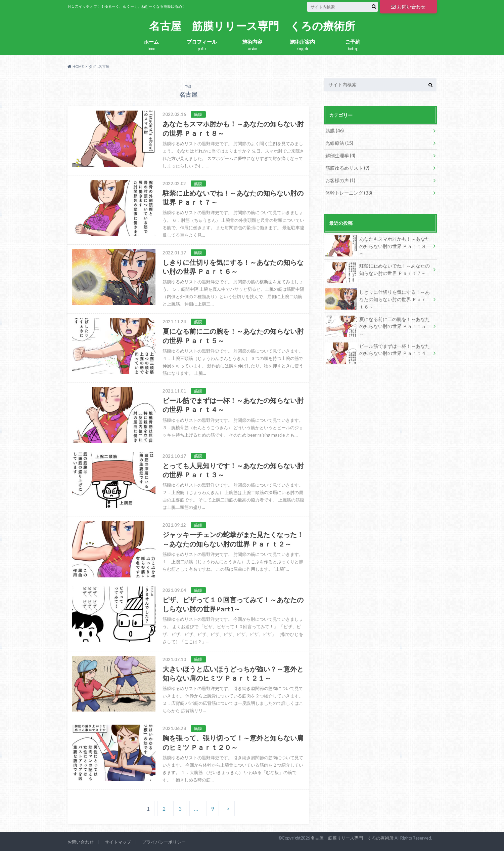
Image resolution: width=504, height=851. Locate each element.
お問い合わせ (408, 7)
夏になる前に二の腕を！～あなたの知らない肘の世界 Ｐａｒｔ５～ (378, 326)
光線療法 (339, 143)
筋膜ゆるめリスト (347, 168)
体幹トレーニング (349, 193)
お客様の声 (340, 180)
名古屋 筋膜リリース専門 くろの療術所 (252, 26)
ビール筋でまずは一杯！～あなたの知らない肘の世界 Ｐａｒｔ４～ (378, 353)
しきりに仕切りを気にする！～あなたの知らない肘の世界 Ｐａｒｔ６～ (378, 299)
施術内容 (252, 45)
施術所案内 (303, 45)
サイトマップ (118, 842)
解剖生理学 (340, 155)
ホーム (151, 45)
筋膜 (335, 131)
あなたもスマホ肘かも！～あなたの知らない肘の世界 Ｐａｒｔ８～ (378, 246)
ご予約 (353, 45)
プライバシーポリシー (164, 842)
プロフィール (202, 45)
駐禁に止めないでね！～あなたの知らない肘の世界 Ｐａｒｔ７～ (378, 271)
